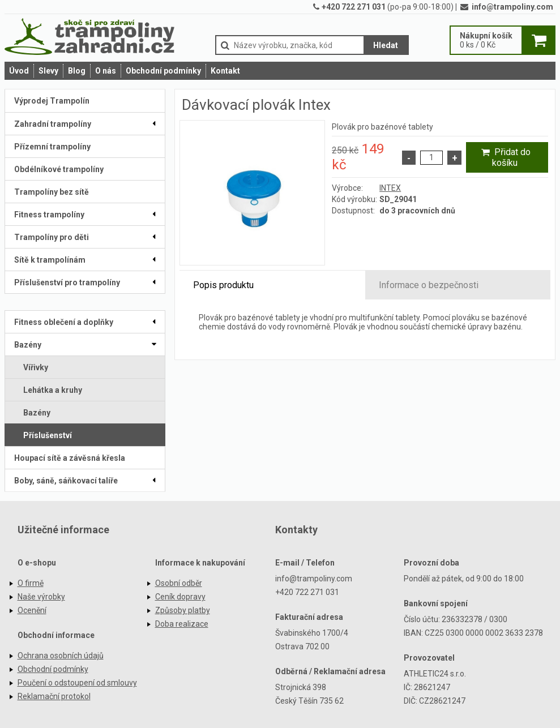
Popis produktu (223, 285)
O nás (106, 71)
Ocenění (32, 610)
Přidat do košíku (505, 157)
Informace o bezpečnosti (429, 285)
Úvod (19, 71)
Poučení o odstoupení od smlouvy (77, 683)
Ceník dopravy (180, 597)
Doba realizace (182, 624)
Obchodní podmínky (163, 71)
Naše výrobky (41, 597)
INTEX (390, 188)
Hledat (386, 45)
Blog (77, 71)
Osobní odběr (179, 583)
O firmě (31, 583)
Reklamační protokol (54, 696)
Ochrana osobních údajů (61, 656)
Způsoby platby (183, 610)
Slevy (48, 71)
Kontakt (225, 71)
